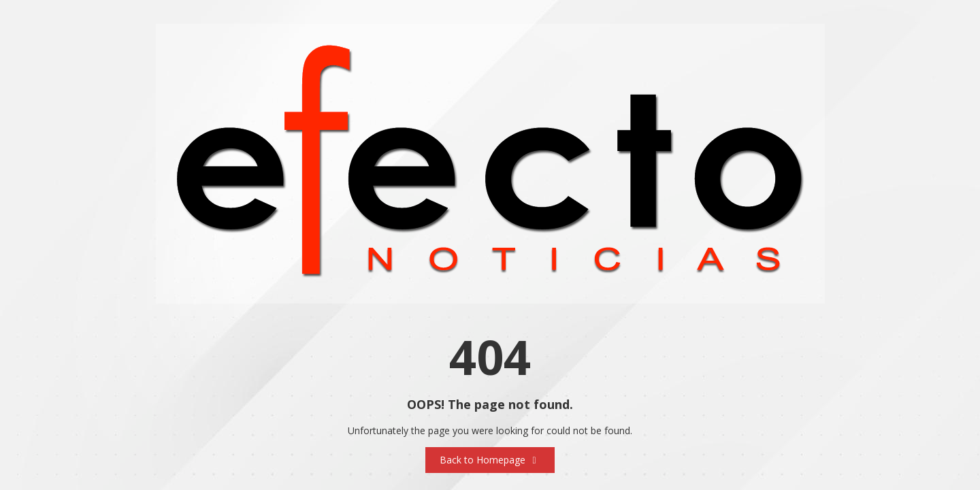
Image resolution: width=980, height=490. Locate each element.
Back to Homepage (490, 460)
